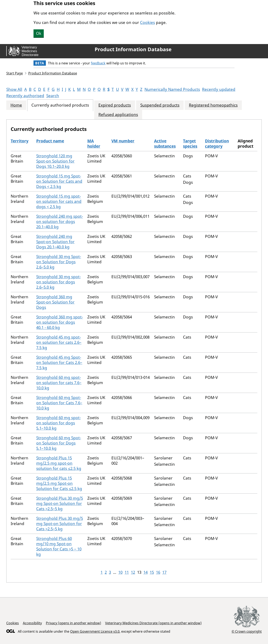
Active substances (165, 144)
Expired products (115, 105)
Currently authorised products (60, 105)
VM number (123, 141)
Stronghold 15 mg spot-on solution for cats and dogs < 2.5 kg (59, 201)
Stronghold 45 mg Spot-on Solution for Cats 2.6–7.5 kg (59, 362)
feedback (98, 63)
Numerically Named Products (172, 89)
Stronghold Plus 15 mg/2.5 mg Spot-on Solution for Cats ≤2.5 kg (59, 483)
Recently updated (219, 89)
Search (53, 96)
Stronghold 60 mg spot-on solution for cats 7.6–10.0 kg (59, 383)
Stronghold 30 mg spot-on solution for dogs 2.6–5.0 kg (59, 282)
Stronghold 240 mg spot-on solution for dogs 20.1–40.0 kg (60, 222)
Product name (50, 141)
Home (16, 105)
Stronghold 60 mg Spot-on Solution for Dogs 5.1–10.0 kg (59, 443)
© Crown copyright (247, 631)
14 (146, 572)
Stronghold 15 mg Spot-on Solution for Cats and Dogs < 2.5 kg (59, 181)
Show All (14, 89)
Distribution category (217, 144)
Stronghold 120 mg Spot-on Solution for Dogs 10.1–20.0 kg (55, 161)
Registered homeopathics (213, 105)
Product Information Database (133, 49)
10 (120, 572)
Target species (190, 144)
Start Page (15, 73)
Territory (20, 141)
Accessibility (32, 623)
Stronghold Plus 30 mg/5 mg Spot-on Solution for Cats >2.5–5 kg (60, 503)
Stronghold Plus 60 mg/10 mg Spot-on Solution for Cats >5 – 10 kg (59, 546)
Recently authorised (25, 96)
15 (152, 572)
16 (158, 572)
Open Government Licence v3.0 (95, 631)
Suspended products (160, 105)
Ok (39, 33)
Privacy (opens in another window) (73, 623)
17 (164, 572)
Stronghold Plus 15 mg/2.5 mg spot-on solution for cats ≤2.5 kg (59, 463)
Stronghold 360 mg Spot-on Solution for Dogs (55, 302)
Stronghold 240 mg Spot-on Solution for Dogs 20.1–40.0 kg (55, 242)
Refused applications (118, 115)
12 (133, 572)
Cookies (148, 22)
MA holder (94, 144)
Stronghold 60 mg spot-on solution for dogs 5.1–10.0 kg (59, 423)
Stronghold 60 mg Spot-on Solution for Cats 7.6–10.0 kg (59, 403)
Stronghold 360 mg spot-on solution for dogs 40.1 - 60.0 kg (60, 322)
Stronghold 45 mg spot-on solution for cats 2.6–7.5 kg (59, 342)
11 (127, 572)
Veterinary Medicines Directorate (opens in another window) (153, 623)
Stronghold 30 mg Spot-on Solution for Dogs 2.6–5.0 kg (59, 262)
